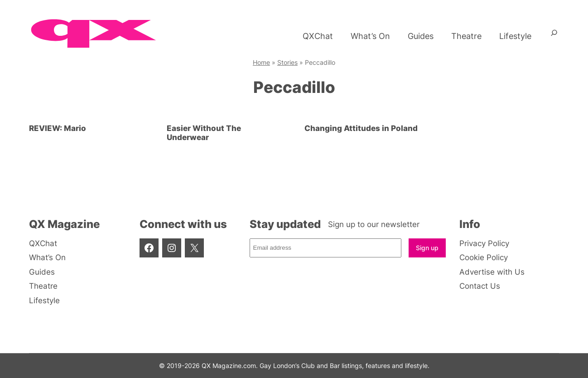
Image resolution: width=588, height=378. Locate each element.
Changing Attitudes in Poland (361, 128)
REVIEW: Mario (58, 128)
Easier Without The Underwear (204, 133)
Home (261, 62)
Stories (287, 62)
